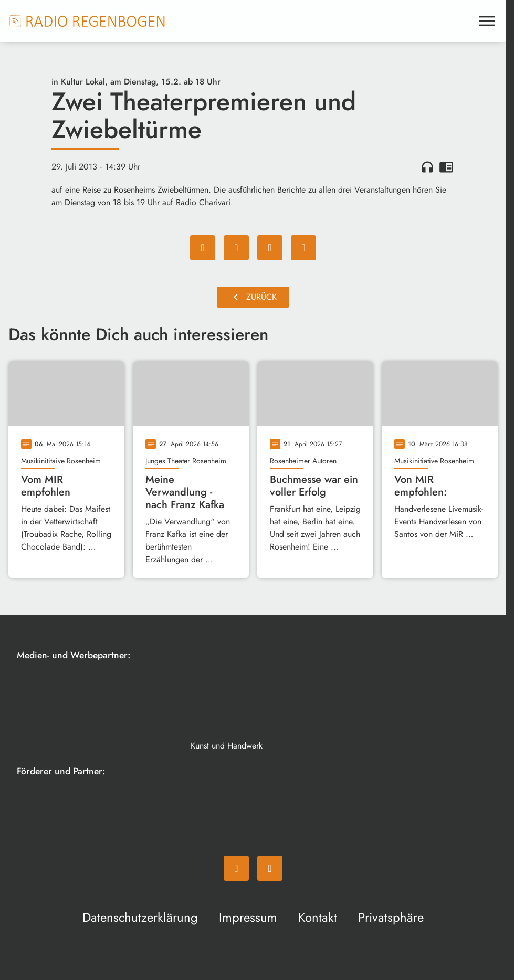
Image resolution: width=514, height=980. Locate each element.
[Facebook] (236, 868)
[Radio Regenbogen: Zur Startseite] (87, 21)
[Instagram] (270, 868)
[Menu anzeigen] (487, 21)
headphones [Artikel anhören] (427, 167)
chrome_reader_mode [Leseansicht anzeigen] (446, 167)
